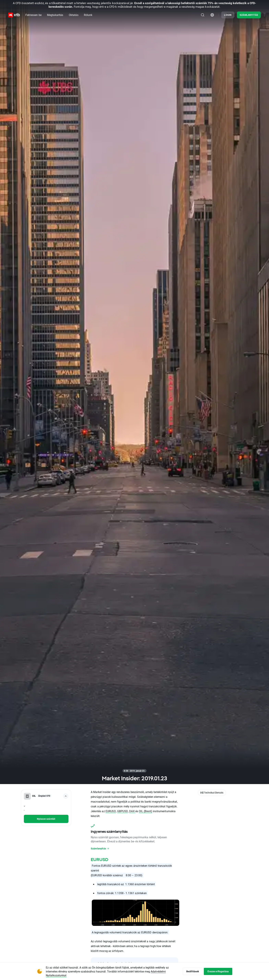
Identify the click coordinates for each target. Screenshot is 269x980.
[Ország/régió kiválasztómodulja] (212, 15)
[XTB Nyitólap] (14, 15)
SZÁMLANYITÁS (249, 15)
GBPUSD (123, 811)
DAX (132, 811)
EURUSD (111, 811)
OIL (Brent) (145, 811)
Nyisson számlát (46, 819)
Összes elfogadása (218, 971)
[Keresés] (203, 15)
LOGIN (228, 15)
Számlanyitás (100, 848)
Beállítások (193, 971)
